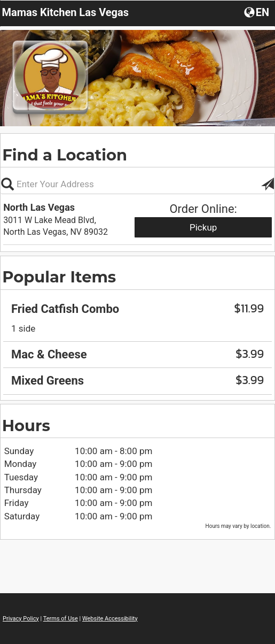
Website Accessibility (110, 619)
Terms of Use (61, 619)
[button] (258, 12)
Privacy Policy (21, 619)
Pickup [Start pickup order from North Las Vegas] (203, 227)
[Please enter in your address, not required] (137, 184)
